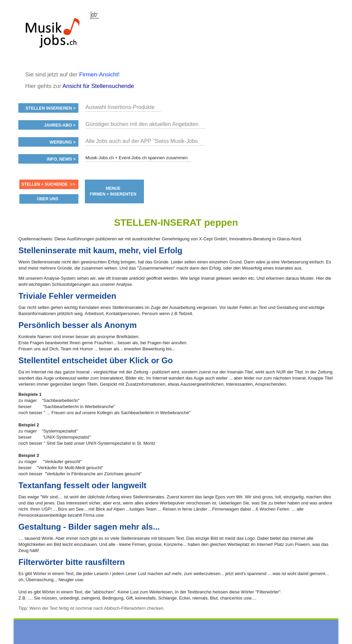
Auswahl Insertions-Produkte (120, 107)
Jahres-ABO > (60, 125)
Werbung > (63, 142)
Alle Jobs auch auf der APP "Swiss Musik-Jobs (142, 141)
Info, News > (61, 159)
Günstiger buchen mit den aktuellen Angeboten (142, 124)
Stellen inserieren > (51, 108)
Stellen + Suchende (44, 184)
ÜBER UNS (48, 199)
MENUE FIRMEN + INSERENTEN (113, 191)
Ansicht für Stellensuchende (98, 86)
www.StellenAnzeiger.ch (59, 35)
